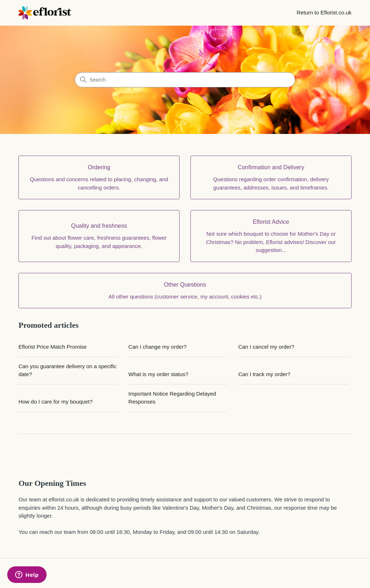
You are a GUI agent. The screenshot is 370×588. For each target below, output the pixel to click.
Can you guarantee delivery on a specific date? (67, 370)
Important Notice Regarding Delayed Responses (172, 398)
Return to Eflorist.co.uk (324, 12)
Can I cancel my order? (266, 347)
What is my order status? (158, 374)
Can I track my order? (264, 374)
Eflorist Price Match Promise (52, 347)
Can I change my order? (157, 347)
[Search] (185, 80)
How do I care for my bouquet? (55, 402)
